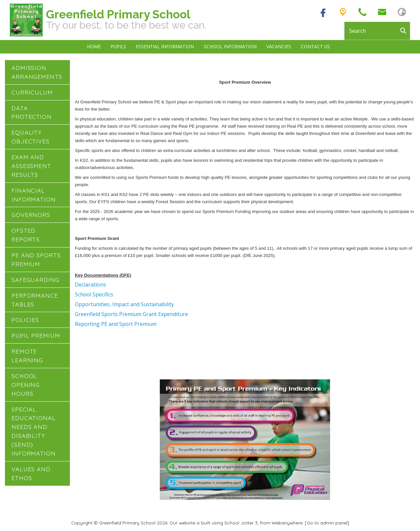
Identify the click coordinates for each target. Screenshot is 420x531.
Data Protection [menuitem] (32, 112)
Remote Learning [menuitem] (27, 356)
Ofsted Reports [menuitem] (26, 235)
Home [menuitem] (94, 46)
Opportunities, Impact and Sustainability (124, 304)
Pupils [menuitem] (118, 46)
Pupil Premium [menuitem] (36, 335)
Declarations (90, 285)
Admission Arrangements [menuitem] (37, 72)
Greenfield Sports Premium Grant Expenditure (131, 314)
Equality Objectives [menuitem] (31, 137)
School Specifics (94, 294)
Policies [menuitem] (25, 320)
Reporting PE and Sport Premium (116, 324)
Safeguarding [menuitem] (35, 280)
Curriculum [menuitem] (32, 92)
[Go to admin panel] (327, 523)
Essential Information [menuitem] (165, 46)
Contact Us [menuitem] (315, 46)
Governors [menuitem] (31, 215)
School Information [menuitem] (230, 46)
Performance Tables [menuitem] (35, 300)
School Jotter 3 (241, 523)
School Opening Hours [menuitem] (26, 385)
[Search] (405, 31)
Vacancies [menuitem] (279, 46)
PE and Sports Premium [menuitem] (36, 259)
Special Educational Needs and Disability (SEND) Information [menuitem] (34, 431)
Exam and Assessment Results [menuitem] (31, 166)
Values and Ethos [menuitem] (31, 473)
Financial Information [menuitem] (34, 195)
